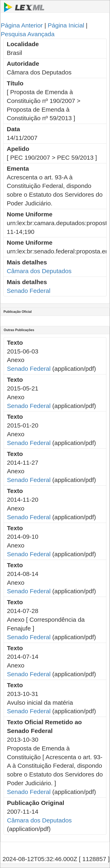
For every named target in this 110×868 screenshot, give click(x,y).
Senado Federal (29, 291)
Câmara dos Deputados (39, 271)
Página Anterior (22, 25)
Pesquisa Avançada (28, 34)
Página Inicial (66, 25)
